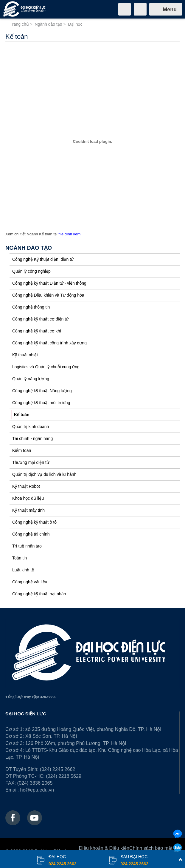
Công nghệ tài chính (31, 534)
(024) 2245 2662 (58, 769)
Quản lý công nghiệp (31, 271)
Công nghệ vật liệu (30, 582)
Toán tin (20, 558)
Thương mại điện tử (31, 462)
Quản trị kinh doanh (31, 427)
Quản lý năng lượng (31, 379)
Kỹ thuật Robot (26, 486)
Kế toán (22, 415)
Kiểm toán (22, 450)
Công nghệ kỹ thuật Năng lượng (42, 391)
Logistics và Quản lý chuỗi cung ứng (46, 367)
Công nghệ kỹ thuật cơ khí (37, 331)
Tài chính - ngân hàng (32, 438)
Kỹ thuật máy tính (28, 510)
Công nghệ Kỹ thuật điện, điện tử (43, 259)
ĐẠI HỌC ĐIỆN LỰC (26, 714)
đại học (62, 861)
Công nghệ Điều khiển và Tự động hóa (48, 295)
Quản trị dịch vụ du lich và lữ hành (44, 474)
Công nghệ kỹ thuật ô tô (34, 522)
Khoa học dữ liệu (28, 498)
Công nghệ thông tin (31, 307)
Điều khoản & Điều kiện (104, 848)
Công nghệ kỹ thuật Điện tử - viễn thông (49, 283)
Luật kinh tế (23, 570)
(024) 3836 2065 (35, 783)
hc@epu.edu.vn (37, 790)
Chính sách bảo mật (151, 848)
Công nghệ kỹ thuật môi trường (41, 403)
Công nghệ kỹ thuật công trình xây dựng (49, 343)
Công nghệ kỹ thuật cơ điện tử (40, 319)
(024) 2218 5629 (64, 776)
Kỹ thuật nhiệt (25, 355)
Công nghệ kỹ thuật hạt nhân (39, 594)
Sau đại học (135, 861)
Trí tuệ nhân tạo (27, 546)
